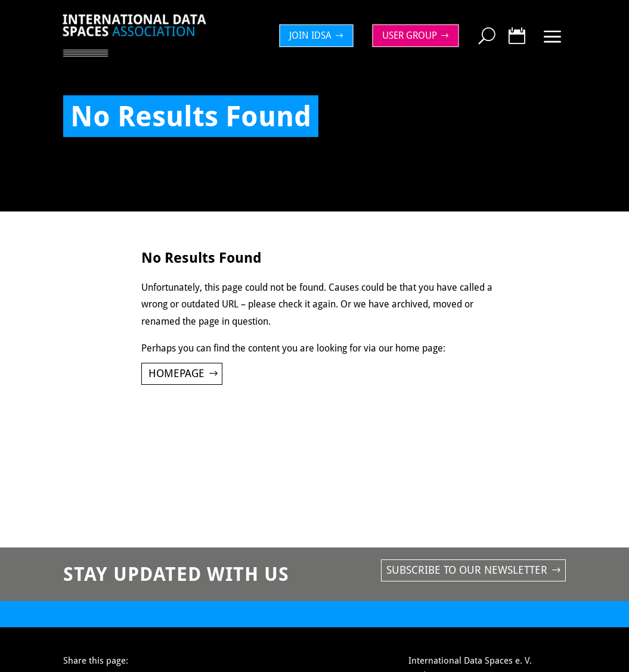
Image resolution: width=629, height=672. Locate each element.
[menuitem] (320, 36)
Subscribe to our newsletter (467, 570)
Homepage (176, 373)
